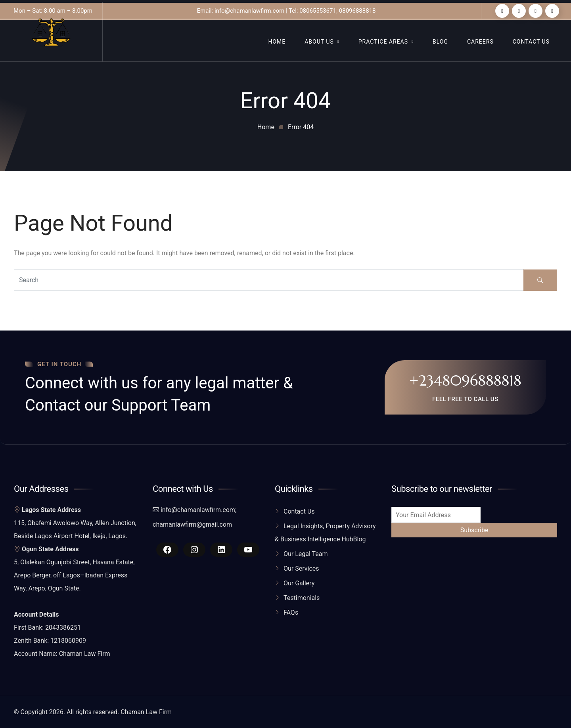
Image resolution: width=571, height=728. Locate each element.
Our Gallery (299, 583)
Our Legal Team (306, 554)
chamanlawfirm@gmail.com (192, 525)
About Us (319, 42)
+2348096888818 (465, 380)
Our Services (301, 568)
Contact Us (531, 42)
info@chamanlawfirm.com (198, 510)
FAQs (291, 612)
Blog (440, 42)
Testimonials (302, 598)
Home (277, 42)
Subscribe (474, 530)
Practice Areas (383, 42)
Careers (480, 42)
